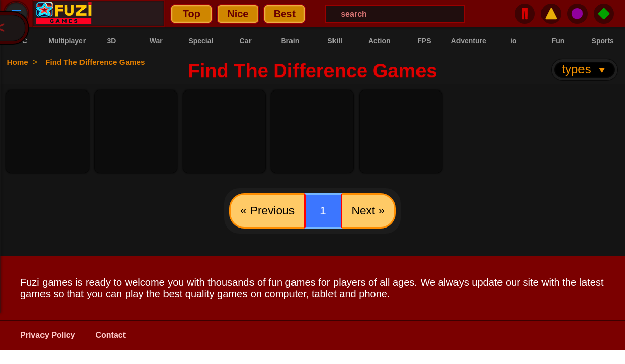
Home (19, 62)
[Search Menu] (326, 14)
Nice (169, 14)
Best (215, 14)
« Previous (264, 212)
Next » (371, 212)
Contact (111, 337)
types (584, 69)
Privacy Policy (48, 337)
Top (122, 14)
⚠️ (551, 13)
